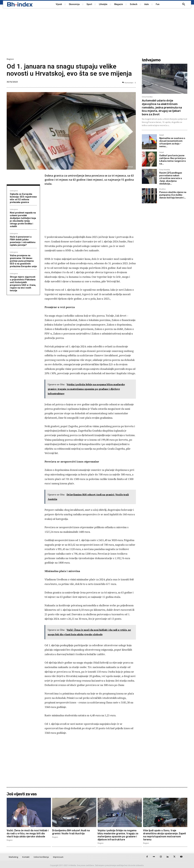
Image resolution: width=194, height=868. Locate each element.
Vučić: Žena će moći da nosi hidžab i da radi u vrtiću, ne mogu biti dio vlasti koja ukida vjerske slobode (28, 833)
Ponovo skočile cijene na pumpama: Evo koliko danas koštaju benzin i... (173, 195)
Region (10, 59)
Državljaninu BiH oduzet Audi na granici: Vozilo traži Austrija (71, 832)
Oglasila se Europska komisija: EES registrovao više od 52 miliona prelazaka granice (23, 198)
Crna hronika (147, 97)
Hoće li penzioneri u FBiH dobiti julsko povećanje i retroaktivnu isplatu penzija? (23, 241)
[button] (184, 4)
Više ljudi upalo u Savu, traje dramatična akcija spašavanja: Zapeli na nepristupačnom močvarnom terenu (161, 835)
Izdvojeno (14, 191)
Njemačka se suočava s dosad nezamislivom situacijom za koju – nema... (172, 142)
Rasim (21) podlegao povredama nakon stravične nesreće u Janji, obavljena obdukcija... (171, 178)
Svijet (162, 135)
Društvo (162, 189)
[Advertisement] (97, 33)
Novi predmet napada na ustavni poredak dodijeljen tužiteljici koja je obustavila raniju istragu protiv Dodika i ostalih (23, 220)
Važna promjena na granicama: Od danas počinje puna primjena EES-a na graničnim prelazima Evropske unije (23, 261)
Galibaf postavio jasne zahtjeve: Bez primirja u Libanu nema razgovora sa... (172, 160)
